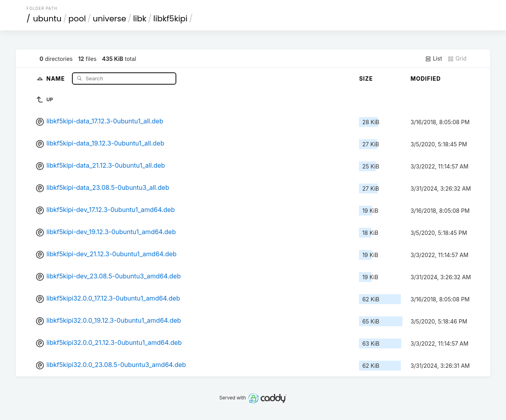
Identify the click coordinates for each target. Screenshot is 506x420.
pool (77, 19)
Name (56, 78)
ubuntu (47, 19)
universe (110, 19)
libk (140, 19)
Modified (426, 79)
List (433, 59)
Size (366, 79)
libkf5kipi (170, 19)
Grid (457, 59)
